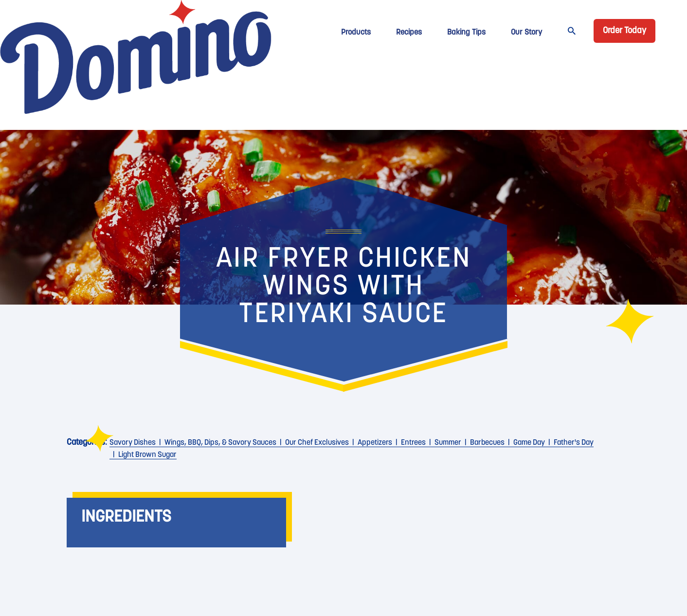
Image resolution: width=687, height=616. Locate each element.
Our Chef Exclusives (317, 443)
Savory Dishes (133, 443)
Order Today (624, 31)
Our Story (526, 33)
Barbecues (487, 443)
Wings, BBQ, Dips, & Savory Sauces (220, 443)
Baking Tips (466, 33)
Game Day (529, 443)
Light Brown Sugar (147, 455)
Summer (448, 443)
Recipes (409, 33)
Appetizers (375, 443)
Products (356, 33)
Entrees (413, 443)
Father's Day (574, 443)
